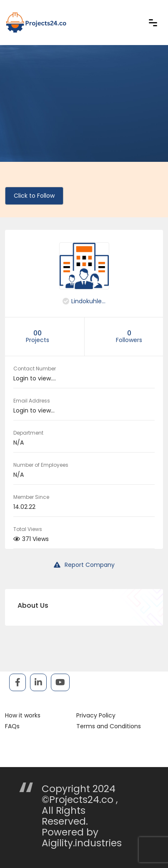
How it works (23, 715)
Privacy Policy (96, 715)
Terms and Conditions (109, 726)
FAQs (12, 726)
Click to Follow (34, 196)
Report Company (84, 565)
